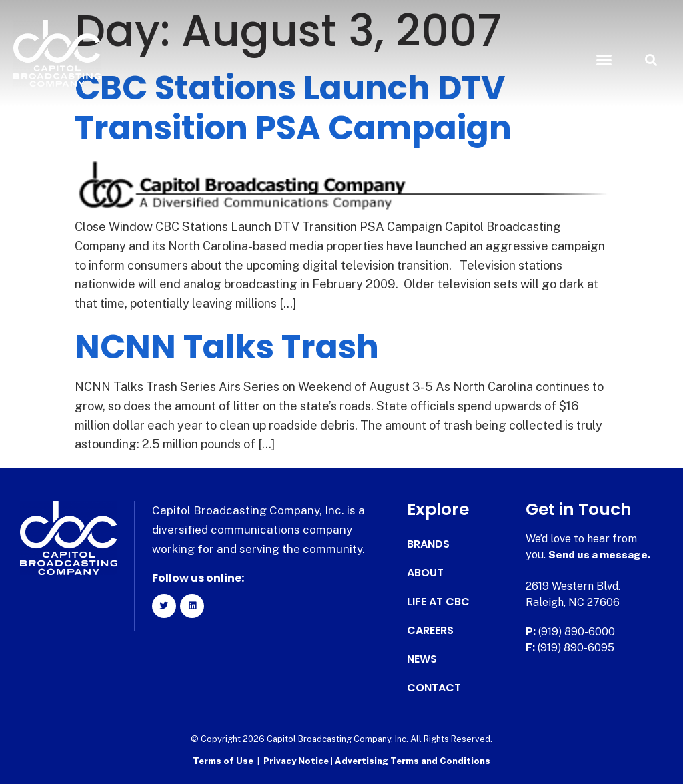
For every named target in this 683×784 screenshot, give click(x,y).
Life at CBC (438, 602)
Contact (434, 688)
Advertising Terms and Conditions (413, 761)
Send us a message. (600, 555)
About (425, 573)
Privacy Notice (297, 761)
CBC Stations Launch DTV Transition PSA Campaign (293, 108)
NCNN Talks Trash (227, 347)
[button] (604, 60)
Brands (428, 544)
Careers (430, 631)
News (422, 659)
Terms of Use (223, 761)
